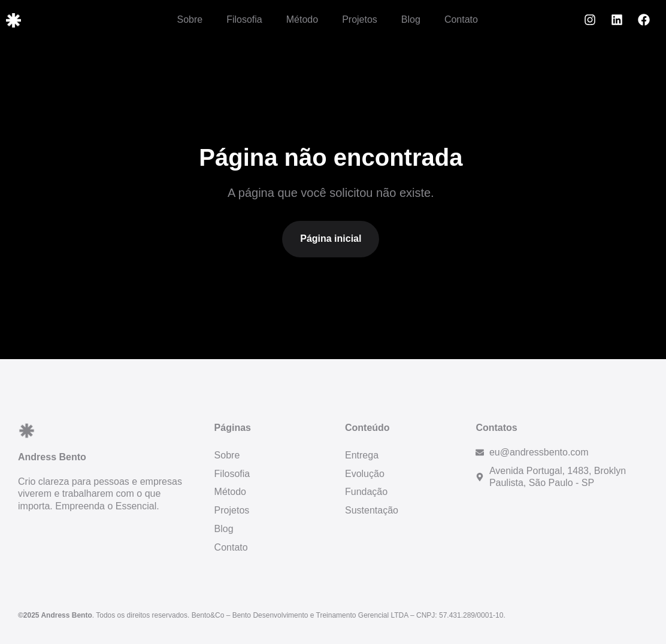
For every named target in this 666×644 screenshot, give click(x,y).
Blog (411, 19)
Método (302, 19)
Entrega (362, 455)
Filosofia (244, 19)
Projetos (360, 19)
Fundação (366, 492)
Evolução (365, 474)
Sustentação (372, 510)
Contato (461, 19)
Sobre (190, 19)
